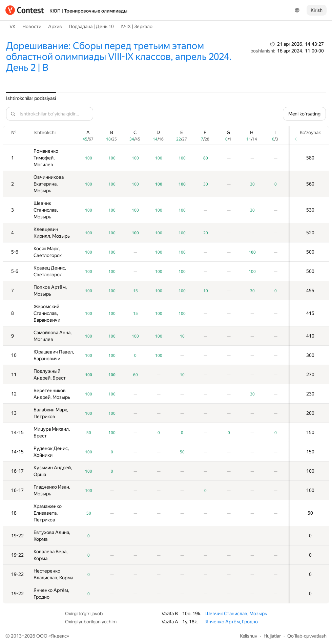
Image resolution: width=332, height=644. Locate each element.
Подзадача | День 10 (91, 26)
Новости (32, 26)
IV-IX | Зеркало (137, 26)
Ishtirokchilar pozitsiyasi (31, 98)
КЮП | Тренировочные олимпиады (88, 11)
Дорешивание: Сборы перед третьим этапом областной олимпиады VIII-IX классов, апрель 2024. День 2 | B (119, 57)
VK (13, 26)
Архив (55, 26)
